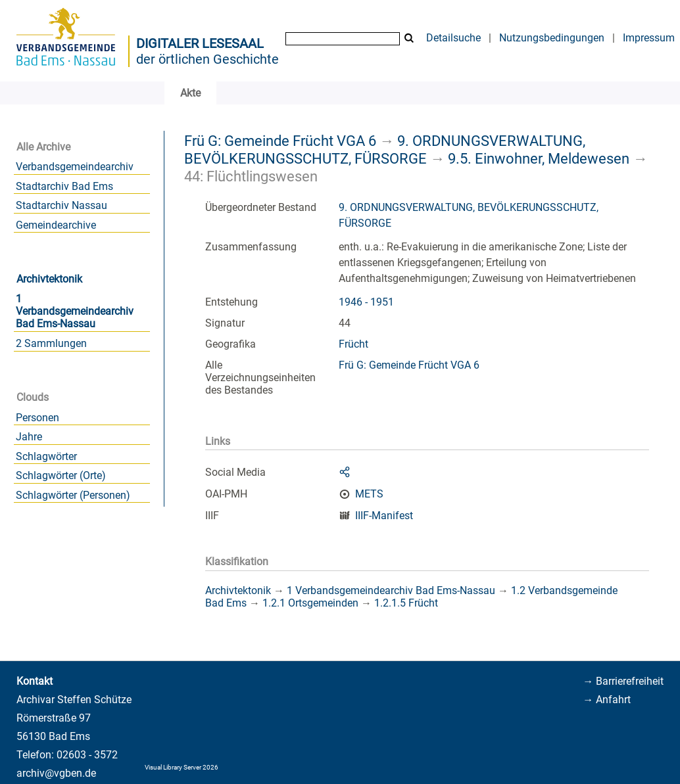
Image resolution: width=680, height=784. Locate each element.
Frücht (353, 344)
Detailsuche (453, 38)
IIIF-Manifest (384, 516)
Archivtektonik (49, 279)
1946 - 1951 (366, 302)
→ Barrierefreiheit (623, 681)
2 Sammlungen (51, 343)
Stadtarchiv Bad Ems (64, 186)
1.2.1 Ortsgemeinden (310, 603)
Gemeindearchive (56, 225)
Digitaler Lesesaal (200, 43)
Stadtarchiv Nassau (61, 205)
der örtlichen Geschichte (207, 59)
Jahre (29, 437)
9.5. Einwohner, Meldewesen (539, 158)
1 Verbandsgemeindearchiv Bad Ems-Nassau (75, 311)
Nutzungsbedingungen (552, 38)
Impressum (649, 38)
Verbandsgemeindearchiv (75, 167)
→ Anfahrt (607, 700)
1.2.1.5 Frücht (406, 603)
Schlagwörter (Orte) (61, 475)
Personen (37, 418)
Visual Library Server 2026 (182, 767)
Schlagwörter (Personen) (73, 495)
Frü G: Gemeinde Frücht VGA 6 (280, 141)
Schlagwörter (46, 456)
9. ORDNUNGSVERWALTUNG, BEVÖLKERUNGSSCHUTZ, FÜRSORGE (385, 150)
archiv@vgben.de (56, 773)
